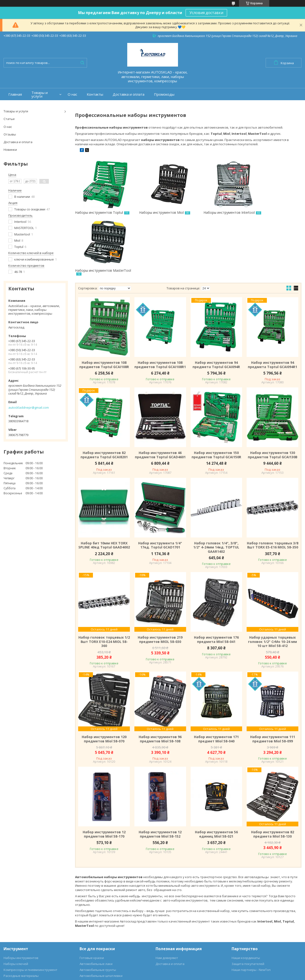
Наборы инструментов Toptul (99, 212)
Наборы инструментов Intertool (216, 212)
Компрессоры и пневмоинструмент (30, 913)
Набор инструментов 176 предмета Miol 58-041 (216, 583)
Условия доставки (206, 13)
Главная (15, 94)
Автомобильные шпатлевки (101, 919)
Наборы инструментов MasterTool (266, 215)
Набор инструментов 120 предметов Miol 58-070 (104, 682)
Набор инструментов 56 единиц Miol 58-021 (216, 777)
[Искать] (82, 63)
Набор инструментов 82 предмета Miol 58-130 (273, 777)
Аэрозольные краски (96, 925)
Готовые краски (92, 901)
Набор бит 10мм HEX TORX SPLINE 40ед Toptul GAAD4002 (104, 488)
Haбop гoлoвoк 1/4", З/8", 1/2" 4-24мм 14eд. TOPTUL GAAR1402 (216, 491)
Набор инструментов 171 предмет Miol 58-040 (216, 682)
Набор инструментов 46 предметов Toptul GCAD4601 (160, 398)
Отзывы (10, 134)
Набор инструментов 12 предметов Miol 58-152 (160, 777)
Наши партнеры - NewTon (251, 913)
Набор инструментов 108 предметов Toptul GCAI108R (104, 308)
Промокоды (164, 94)
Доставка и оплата (129, 94)
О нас (72, 94)
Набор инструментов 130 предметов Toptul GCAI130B (273, 398)
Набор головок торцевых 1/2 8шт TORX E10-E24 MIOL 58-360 (104, 585)
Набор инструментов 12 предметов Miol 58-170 (104, 777)
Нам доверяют (167, 901)
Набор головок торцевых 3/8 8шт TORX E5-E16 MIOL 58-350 (273, 488)
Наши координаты (246, 901)
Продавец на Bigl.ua (153, 971)
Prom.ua (174, 967)
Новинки (10, 150)
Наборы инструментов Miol (155, 212)
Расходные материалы (21, 919)
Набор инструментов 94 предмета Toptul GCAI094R (216, 308)
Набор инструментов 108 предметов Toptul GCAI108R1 (160, 308)
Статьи (9, 119)
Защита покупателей (248, 907)
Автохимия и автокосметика (101, 931)
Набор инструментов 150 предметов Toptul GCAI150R (216, 398)
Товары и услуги (40, 94)
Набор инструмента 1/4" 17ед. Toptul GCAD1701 (160, 488)
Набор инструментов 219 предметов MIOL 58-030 (160, 583)
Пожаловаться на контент (193, 975)
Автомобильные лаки (96, 907)
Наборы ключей (16, 907)
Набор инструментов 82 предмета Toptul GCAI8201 (104, 398)
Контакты (95, 94)
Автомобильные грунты (98, 913)
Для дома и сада (16, 925)
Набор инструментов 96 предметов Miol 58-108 (160, 682)
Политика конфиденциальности (237, 975)
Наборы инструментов (21, 901)
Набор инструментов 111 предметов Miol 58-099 (273, 682)
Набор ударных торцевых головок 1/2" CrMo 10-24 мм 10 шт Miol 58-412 (272, 585)
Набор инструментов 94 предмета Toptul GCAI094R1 (272, 308)
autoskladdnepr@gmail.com (29, 407)
